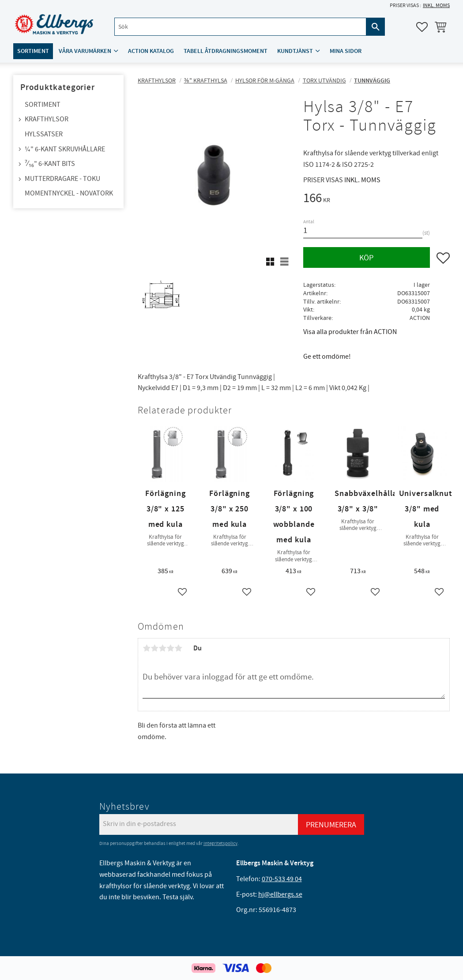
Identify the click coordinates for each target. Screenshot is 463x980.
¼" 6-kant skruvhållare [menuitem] (65, 149)
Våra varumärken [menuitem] (85, 51)
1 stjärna (147, 648)
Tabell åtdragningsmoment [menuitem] (226, 51)
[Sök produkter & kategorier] (240, 27)
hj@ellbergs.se (280, 894)
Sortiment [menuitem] (33, 51)
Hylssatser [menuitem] (44, 134)
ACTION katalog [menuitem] (151, 51)
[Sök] (376, 27)
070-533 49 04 (282, 879)
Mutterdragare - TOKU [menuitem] (62, 179)
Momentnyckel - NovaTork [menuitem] (69, 193)
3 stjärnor (162, 648)
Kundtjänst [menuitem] (295, 51)
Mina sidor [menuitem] (346, 51)
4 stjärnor (170, 648)
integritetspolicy (220, 843)
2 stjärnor (154, 648)
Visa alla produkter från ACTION (350, 332)
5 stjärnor (178, 648)
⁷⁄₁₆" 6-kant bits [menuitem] (50, 164)
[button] (422, 27)
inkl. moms (436, 6)
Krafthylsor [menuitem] (47, 119)
